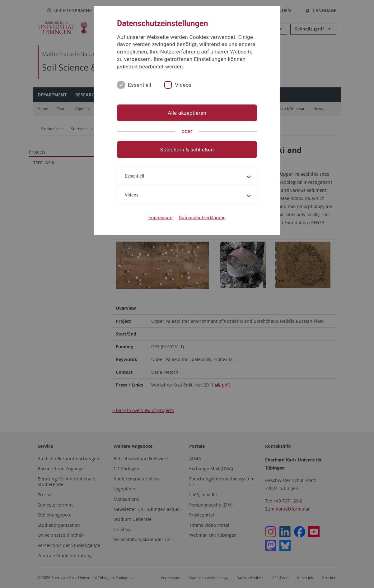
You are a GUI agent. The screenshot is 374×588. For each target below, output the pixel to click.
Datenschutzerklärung (202, 218)
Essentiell (140, 85)
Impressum (161, 218)
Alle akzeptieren (187, 113)
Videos (183, 85)
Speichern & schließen (187, 150)
